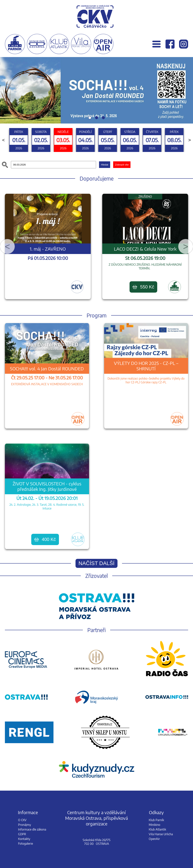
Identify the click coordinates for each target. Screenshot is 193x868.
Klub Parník (156, 820)
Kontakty (24, 839)
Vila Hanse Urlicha (161, 834)
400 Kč (45, 539)
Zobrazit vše (122, 165)
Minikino (154, 825)
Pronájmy (24, 825)
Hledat (105, 165)
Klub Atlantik (157, 829)
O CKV (22, 820)
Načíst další (96, 563)
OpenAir (154, 839)
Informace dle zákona (32, 829)
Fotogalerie (26, 844)
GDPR (22, 834)
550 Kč (143, 287)
